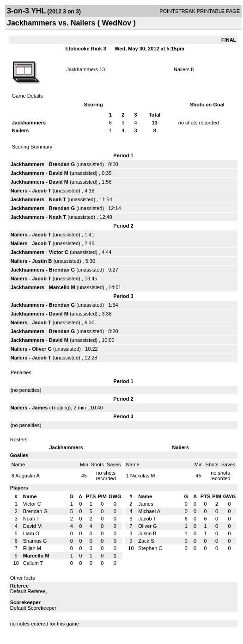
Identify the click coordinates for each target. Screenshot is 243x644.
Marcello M (62, 287)
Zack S (146, 541)
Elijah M (32, 548)
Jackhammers (82, 69)
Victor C (59, 252)
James (40, 408)
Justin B (42, 261)
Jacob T (42, 191)
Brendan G (62, 164)
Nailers (182, 69)
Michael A (149, 511)
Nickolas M (143, 476)
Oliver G (42, 349)
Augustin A (27, 476)
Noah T (58, 199)
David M (59, 173)
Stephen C (150, 548)
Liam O (31, 533)
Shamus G (35, 541)
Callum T (33, 563)
